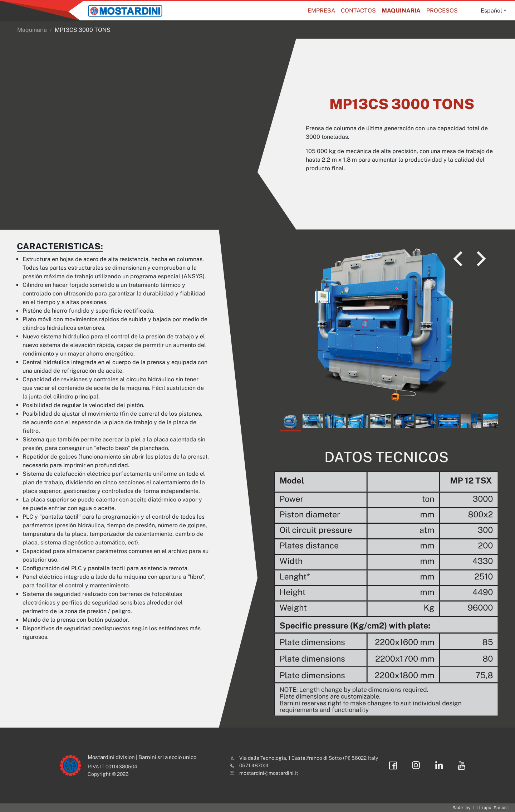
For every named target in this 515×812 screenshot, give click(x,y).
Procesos (442, 11)
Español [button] (491, 11)
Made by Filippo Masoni (481, 808)
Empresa (321, 11)
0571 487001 (254, 765)
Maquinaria (401, 11)
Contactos (358, 11)
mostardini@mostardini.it (269, 773)
